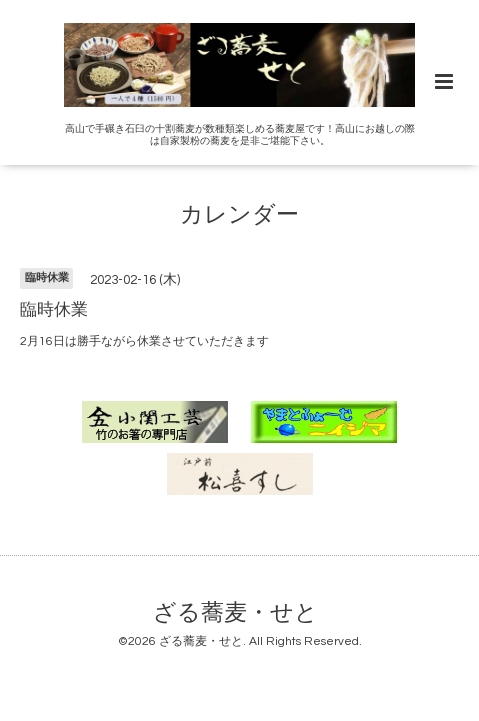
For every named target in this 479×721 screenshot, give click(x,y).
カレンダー (239, 215)
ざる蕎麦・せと (235, 613)
